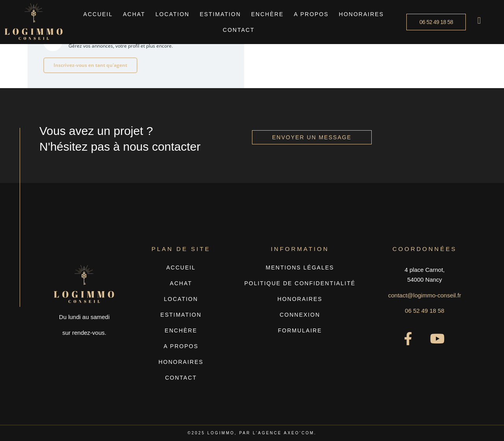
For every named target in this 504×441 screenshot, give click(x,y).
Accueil (98, 14)
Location (173, 14)
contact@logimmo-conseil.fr (425, 295)
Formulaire (300, 330)
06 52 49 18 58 (424, 311)
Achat (134, 14)
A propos (311, 14)
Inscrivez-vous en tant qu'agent (90, 65)
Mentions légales (300, 268)
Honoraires (361, 14)
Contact (239, 30)
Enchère (267, 14)
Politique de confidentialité (300, 283)
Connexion (300, 315)
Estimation (220, 14)
